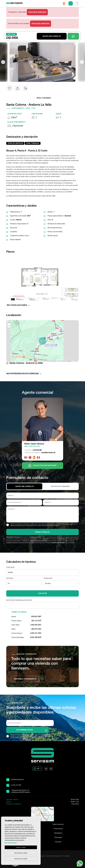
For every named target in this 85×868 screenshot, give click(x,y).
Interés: (10, 578)
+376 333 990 (33, 450)
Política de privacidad (67, 524)
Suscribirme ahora (24, 730)
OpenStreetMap (62, 361)
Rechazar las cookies (21, 859)
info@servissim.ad (17, 780)
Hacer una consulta (52, 36)
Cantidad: (11, 568)
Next (82, 62)
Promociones (58, 829)
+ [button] (9, 323)
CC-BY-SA (75, 361)
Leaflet (49, 361)
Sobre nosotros (58, 824)
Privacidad (66, 856)
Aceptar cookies (21, 847)
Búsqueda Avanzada (37, 12)
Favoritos (58, 842)
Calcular (42, 593)
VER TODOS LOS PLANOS (18, 305)
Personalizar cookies (21, 853)
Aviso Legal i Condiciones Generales (49, 856)
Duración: (48, 578)
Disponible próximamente (25, 679)
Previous (3, 62)
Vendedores (58, 833)
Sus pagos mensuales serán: (19, 600)
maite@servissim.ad (40, 453)
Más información (11, 843)
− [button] (9, 326)
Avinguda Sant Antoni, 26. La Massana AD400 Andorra (21, 791)
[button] (17, 88)
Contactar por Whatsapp (42, 466)
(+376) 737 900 (16, 785)
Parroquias (58, 838)
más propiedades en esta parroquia (24, 374)
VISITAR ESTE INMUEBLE (60, 487)
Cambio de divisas (19, 612)
